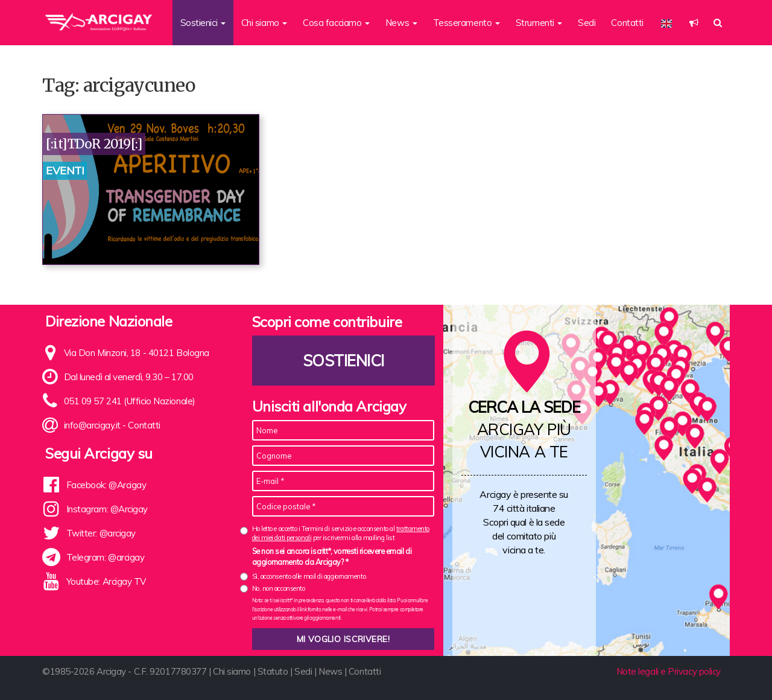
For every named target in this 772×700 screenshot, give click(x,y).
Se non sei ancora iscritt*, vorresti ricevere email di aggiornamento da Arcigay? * (332, 556)
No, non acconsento (279, 588)
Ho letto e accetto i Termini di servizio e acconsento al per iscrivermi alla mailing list (341, 533)
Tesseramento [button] (467, 23)
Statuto (273, 671)
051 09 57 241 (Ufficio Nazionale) (130, 401)
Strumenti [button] (539, 23)
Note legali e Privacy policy (669, 671)
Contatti (627, 23)
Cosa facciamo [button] (336, 23)
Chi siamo (232, 671)
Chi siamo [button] (264, 23)
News (330, 671)
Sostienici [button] (203, 23)
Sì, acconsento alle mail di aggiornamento (309, 576)
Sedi (587, 23)
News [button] (401, 23)
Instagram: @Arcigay (107, 509)
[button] (694, 23)
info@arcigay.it (92, 425)
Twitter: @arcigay (101, 533)
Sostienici (343, 361)
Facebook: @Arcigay (106, 485)
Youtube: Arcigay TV (106, 581)
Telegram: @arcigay (106, 557)
